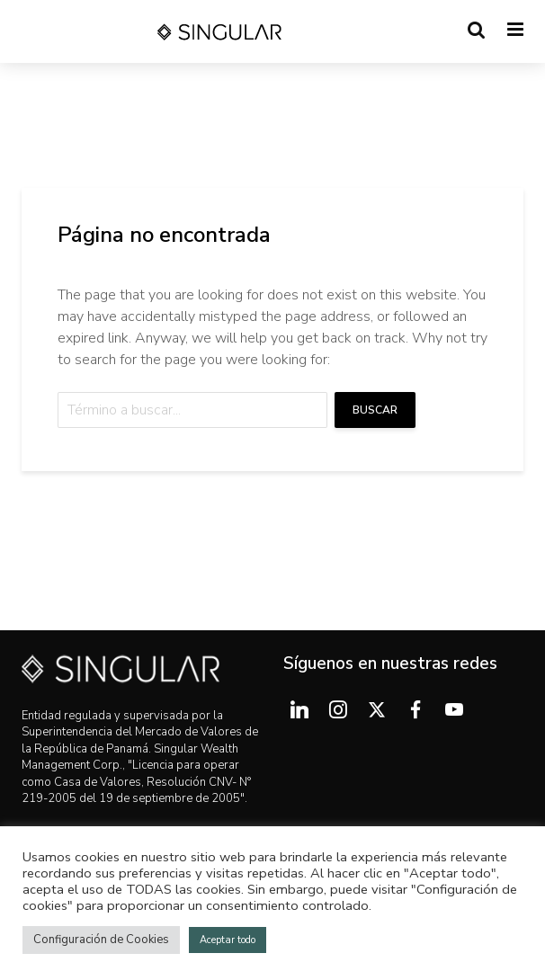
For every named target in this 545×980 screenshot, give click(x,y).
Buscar (375, 410)
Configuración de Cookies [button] (101, 940)
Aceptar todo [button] (228, 940)
